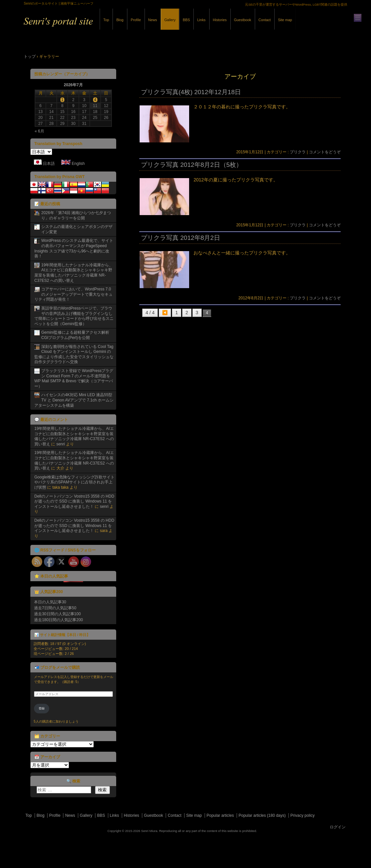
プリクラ (298, 152)
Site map (285, 20)
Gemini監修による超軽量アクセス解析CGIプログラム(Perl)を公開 (75, 335)
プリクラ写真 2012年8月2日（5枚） (192, 165)
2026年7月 (73, 85)
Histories (220, 20)
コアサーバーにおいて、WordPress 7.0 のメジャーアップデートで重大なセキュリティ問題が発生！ (73, 294)
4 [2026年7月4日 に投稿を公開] (95, 100)
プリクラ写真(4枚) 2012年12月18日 (191, 92)
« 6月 (39, 131)
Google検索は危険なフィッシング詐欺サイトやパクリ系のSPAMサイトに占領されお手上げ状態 (74, 482)
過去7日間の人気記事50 (55, 608)
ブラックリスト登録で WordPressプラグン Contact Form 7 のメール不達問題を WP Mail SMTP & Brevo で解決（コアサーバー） (74, 378)
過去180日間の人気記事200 (58, 620)
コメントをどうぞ (325, 152)
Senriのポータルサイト (96, 26)
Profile (136, 20)
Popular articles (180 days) (262, 815)
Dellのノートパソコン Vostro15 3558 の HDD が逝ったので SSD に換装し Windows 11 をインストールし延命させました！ (74, 501)
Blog (120, 20)
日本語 (49, 164)
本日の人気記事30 (50, 602)
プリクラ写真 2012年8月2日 (181, 238)
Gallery (170, 20)
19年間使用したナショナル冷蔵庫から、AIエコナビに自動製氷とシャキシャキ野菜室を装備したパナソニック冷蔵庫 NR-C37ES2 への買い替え (74, 273)
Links (201, 20)
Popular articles (220, 815)
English (78, 164)
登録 (42, 708)
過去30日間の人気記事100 (57, 614)
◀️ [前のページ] (165, 313)
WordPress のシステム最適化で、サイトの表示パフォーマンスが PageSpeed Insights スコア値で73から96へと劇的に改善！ (74, 248)
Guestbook (243, 20)
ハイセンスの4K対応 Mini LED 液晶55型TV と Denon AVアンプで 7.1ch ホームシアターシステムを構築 (74, 400)
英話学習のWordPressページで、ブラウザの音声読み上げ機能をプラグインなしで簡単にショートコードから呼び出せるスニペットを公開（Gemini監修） (74, 316)
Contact (265, 20)
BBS (186, 20)
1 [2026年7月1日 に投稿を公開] (63, 100)
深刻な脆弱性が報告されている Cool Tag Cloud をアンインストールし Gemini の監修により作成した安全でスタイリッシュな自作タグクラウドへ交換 (74, 354)
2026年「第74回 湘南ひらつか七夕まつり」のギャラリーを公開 (76, 215)
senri (61, 444)
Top (106, 20)
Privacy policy (303, 815)
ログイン (338, 827)
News (153, 20)
